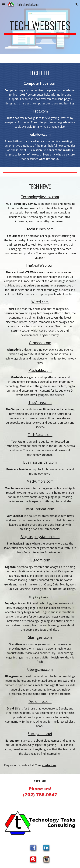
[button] (4, 4)
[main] (40, 27)
